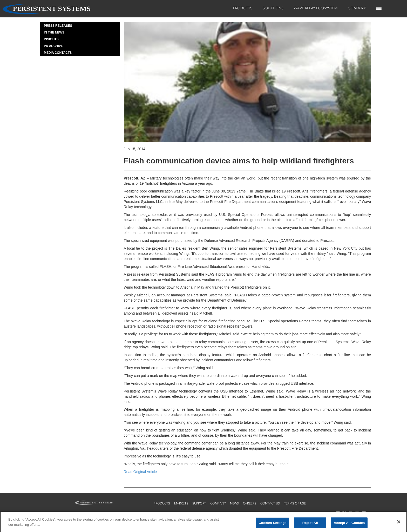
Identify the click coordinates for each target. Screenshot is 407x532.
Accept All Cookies (349, 524)
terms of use (295, 503)
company (218, 503)
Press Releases (58, 26)
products (162, 503)
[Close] (399, 523)
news (234, 503)
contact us (270, 503)
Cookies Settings (273, 524)
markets (181, 503)
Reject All (310, 524)
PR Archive (53, 46)
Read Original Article (140, 472)
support (199, 503)
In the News (54, 32)
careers (250, 503)
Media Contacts (58, 53)
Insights (51, 39)
